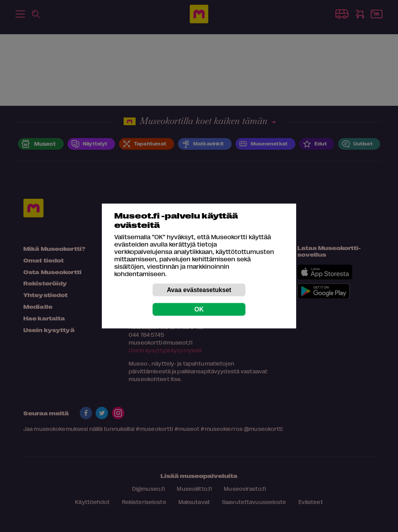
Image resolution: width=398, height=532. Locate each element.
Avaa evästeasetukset (199, 290)
